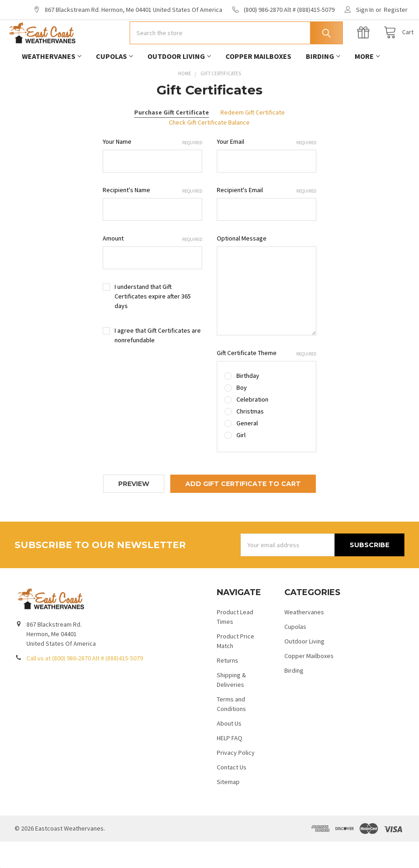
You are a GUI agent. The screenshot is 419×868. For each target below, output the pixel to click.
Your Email (267, 168)
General (247, 450)
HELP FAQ (230, 764)
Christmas (250, 438)
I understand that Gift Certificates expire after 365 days (153, 323)
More (367, 83)
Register (396, 10)
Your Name (152, 168)
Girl (241, 461)
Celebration (252, 426)
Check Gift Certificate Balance (209, 149)
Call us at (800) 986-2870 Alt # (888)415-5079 (85, 685)
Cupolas (114, 83)
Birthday (248, 402)
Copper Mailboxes (258, 83)
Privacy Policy (236, 779)
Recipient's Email (267, 217)
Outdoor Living (179, 83)
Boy (242, 414)
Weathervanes (52, 83)
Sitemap (228, 808)
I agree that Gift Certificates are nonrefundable (158, 362)
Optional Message (242, 265)
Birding (323, 83)
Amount (152, 265)
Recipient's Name (152, 217)
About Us (229, 750)
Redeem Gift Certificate (253, 139)
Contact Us (232, 794)
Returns (228, 687)
